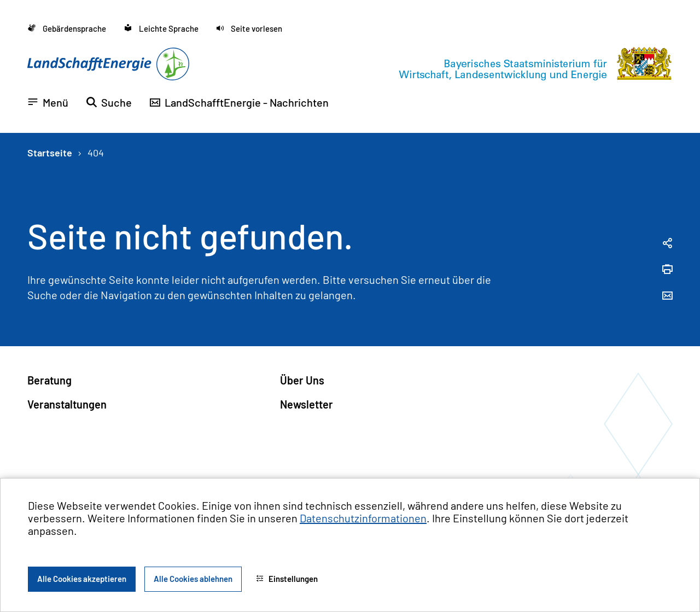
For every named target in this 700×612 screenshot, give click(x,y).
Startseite (50, 153)
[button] (249, 29)
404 (96, 153)
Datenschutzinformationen (363, 518)
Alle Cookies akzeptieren (82, 579)
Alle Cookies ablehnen (193, 579)
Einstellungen (287, 579)
